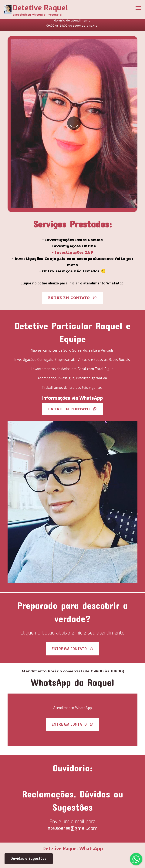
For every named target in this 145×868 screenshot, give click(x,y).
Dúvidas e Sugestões (29, 859)
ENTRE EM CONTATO (72, 298)
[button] (136, 859)
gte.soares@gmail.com (73, 828)
